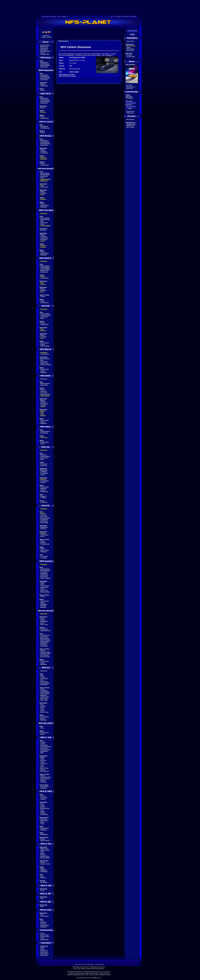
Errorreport (44, 952)
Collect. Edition (45, 578)
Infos (42, 675)
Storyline (43, 455)
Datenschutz (45, 954)
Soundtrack (44, 86)
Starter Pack (44, 363)
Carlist (43, 677)
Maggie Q (44, 496)
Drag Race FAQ (45, 777)
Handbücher (44, 187)
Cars (42, 705)
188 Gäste (129, 97)
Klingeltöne (44, 492)
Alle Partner (130, 120)
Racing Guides (45, 652)
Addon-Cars (44, 821)
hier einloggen (107, 55)
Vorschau (44, 515)
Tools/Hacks (44, 481)
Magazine (44, 695)
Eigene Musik (45, 396)
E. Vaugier (44, 572)
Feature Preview (46, 365)
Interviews (44, 798)
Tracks (43, 805)
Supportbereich (46, 631)
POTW (42, 948)
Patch (42, 584)
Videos (43, 90)
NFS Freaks (130, 127)
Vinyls (42, 759)
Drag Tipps (44, 700)
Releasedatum (45, 65)
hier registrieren (68, 55)
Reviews (43, 158)
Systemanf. (44, 67)
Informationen (45, 635)
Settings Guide (45, 394)
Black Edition (45, 638)
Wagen (43, 84)
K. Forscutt (44, 556)
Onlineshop (44, 946)
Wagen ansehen (80, 60)
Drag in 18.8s (45, 779)
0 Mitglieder (130, 98)
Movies (43, 718)
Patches (43, 230)
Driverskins (44, 815)
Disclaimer (44, 951)
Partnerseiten (45, 936)
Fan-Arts (43, 606)
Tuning (43, 297)
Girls (42, 680)
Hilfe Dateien (45, 771)
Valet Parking (45, 346)
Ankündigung (45, 64)
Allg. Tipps (44, 698)
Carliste (43, 799)
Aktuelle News (45, 45)
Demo (42, 178)
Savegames (44, 587)
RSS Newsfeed (45, 51)
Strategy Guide (45, 654)
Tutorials (43, 782)
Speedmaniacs (131, 124)
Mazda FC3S (45, 271)
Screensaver (45, 916)
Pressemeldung (46, 747)
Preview (43, 112)
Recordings (44, 523)
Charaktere (44, 682)
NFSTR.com (130, 126)
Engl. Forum (44, 935)
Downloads (44, 629)
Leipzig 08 (44, 502)
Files (42, 185)
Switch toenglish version (46, 36)
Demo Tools (44, 712)
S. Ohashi (44, 558)
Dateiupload (44, 940)
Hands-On (44, 159)
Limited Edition (45, 179)
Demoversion (45, 808)
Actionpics (44, 872)
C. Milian (43, 498)
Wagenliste (44, 470)
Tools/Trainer (45, 586)
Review (43, 277)
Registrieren (131, 111)
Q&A (42, 221)
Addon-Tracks (45, 850)
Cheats (43, 241)
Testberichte (45, 278)
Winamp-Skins (45, 592)
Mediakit (43, 607)
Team (42, 949)
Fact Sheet (44, 748)
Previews (43, 922)
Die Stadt (43, 644)
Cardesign (44, 882)
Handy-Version (45, 640)
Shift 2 (129, 47)
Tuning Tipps (45, 697)
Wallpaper (44, 207)
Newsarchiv (44, 47)
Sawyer (72, 60)
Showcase (44, 379)
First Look (44, 393)
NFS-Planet (102, 967)
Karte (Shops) (45, 692)
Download (44, 819)
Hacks (42, 711)
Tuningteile (44, 745)
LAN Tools (44, 764)
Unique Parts (45, 694)
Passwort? (130, 113)
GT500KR (44, 472)
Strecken (43, 290)
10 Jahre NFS (45, 54)
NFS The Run (131, 46)
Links (42, 938)
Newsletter (44, 50)
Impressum (44, 955)
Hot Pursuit (130, 49)
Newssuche (44, 48)
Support (43, 543)
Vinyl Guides (45, 655)
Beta (42, 360)
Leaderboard (45, 354)
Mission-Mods (45, 858)
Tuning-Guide (45, 544)
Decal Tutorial (45, 657)
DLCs (42, 195)
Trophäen (44, 151)
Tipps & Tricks (45, 864)
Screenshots (45, 118)
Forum (43, 53)
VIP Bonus (44, 240)
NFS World (130, 50)
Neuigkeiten (44, 62)
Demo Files (44, 590)
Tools (42, 709)
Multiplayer (44, 181)
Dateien (43, 620)
